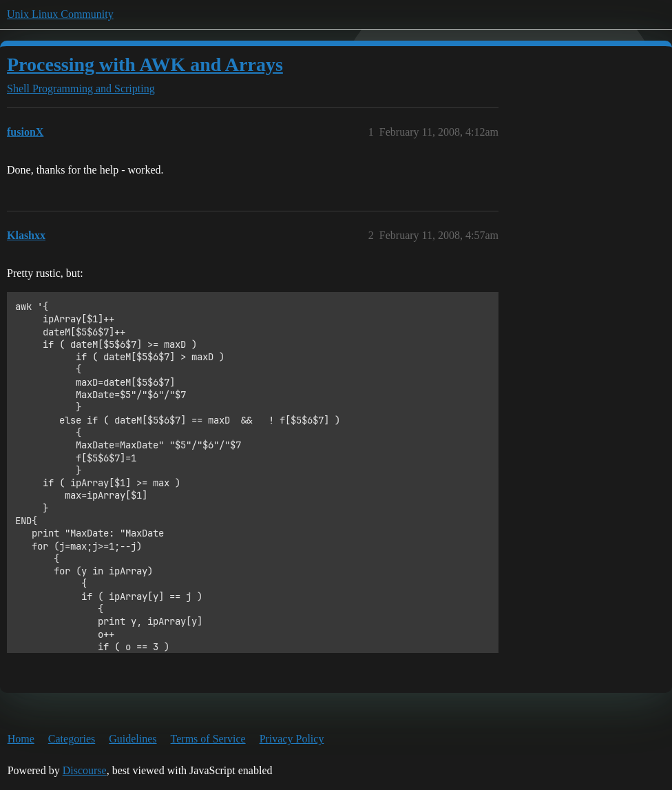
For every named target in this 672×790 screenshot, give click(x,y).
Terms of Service (208, 739)
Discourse (85, 770)
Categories (72, 739)
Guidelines (133, 739)
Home (21, 739)
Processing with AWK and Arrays (145, 64)
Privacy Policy (292, 739)
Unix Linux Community (60, 14)
